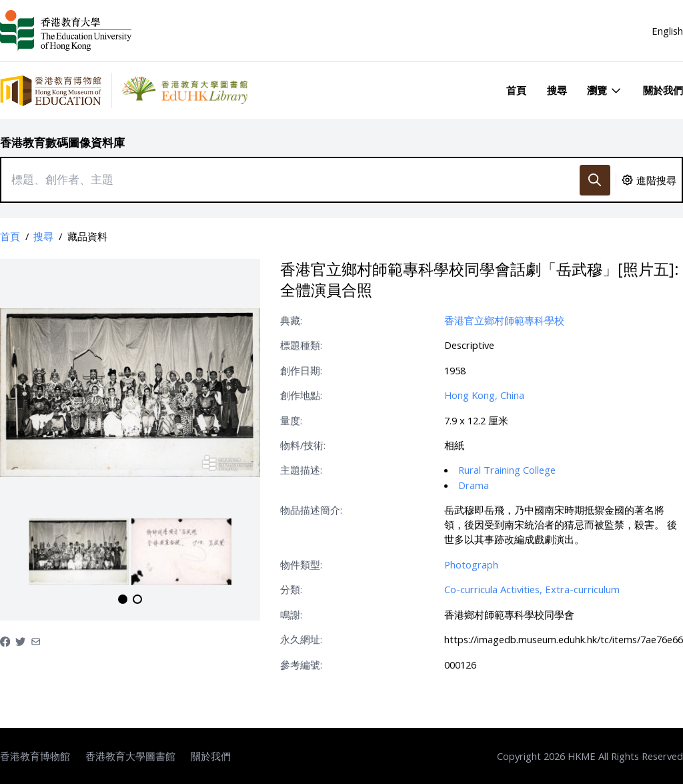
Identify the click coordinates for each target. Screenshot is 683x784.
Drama (474, 485)
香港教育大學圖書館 (130, 756)
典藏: (291, 320)
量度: (291, 420)
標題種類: (301, 345)
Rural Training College (507, 470)
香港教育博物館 (35, 756)
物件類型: (301, 564)
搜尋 (557, 90)
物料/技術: (303, 445)
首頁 (516, 90)
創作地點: (301, 395)
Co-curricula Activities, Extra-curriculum (532, 589)
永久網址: (301, 639)
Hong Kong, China (484, 395)
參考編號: (301, 665)
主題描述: (301, 470)
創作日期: (301, 370)
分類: (291, 589)
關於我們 (663, 90)
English (667, 31)
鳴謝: (291, 615)
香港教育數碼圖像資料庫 (62, 142)
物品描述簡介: (311, 510)
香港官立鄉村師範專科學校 (504, 320)
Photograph (471, 564)
